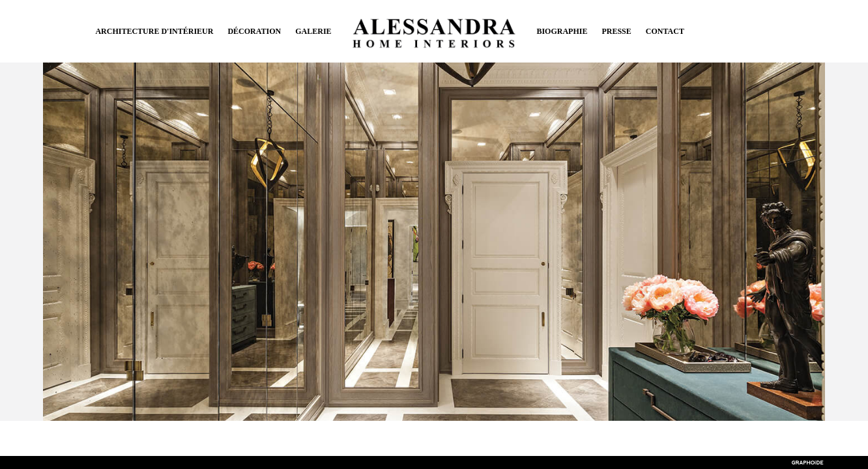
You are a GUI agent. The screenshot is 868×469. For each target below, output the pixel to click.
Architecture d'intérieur (154, 31)
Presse (616, 31)
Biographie (562, 31)
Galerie (313, 31)
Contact (665, 31)
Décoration (254, 31)
